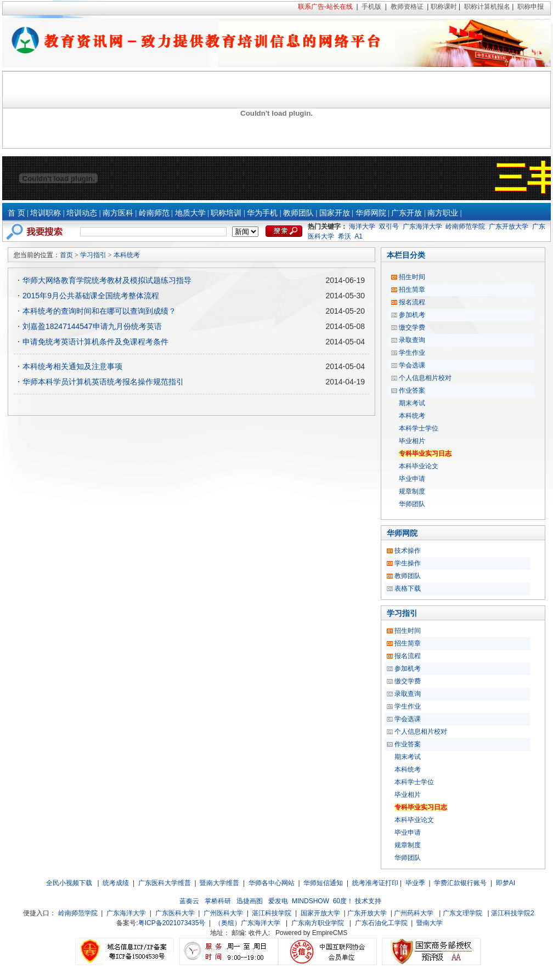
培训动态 (82, 213)
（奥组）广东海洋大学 (247, 923)
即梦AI (506, 883)
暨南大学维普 (219, 883)
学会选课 (412, 365)
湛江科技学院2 (513, 913)
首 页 (16, 213)
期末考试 (412, 403)
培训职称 (46, 213)
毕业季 (415, 883)
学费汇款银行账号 (460, 883)
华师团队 (412, 504)
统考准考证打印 (375, 883)
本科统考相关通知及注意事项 (72, 366)
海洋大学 (362, 226)
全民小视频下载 (69, 883)
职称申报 (531, 7)
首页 (66, 255)
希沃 (345, 236)
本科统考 (127, 255)
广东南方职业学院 (318, 923)
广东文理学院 (462, 913)
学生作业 (412, 353)
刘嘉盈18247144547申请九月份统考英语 (92, 326)
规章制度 (412, 491)
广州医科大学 (223, 913)
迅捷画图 (250, 901)
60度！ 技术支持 (357, 901)
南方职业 (443, 213)
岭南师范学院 (465, 226)
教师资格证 (407, 7)
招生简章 (412, 290)
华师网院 (371, 213)
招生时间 (412, 277)
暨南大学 (430, 923)
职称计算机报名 (487, 7)
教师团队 (298, 213)
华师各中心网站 (272, 883)
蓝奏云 (189, 901)
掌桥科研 (218, 901)
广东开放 (407, 213)
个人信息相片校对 (425, 378)
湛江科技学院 (272, 913)
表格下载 (408, 588)
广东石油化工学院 (381, 923)
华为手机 (262, 213)
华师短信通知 (323, 883)
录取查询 (412, 340)
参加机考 (412, 315)
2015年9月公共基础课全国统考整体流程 (91, 296)
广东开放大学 (509, 226)
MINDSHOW (311, 901)
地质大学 (190, 213)
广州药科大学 (414, 913)
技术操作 (408, 551)
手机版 (371, 7)
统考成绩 (116, 883)
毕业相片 (412, 441)
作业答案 (412, 390)
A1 (359, 236)
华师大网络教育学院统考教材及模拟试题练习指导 (107, 280)
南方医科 (118, 213)
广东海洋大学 (422, 226)
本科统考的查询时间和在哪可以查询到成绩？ (99, 311)
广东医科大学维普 (165, 883)
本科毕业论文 (419, 466)
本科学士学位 (419, 428)
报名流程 (412, 302)
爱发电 (278, 901)
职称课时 (444, 7)
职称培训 (226, 213)
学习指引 (93, 255)
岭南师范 (154, 213)
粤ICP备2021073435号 (172, 923)
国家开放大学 (320, 913)
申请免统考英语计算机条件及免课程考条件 (95, 342)
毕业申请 (412, 479)
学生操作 (408, 563)
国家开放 (335, 213)
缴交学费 (412, 327)
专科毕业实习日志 (425, 454)
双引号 (389, 226)
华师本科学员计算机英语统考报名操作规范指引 (103, 382)
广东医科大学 (175, 913)
